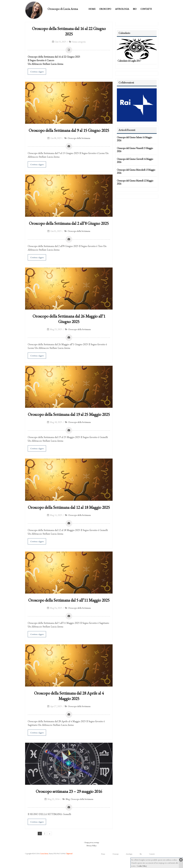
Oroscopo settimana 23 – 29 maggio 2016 (69, 791)
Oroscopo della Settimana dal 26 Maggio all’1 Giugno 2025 (69, 319)
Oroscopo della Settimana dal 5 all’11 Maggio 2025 (69, 600)
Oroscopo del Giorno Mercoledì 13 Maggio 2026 (136, 171)
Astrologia (122, 9)
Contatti (146, 9)
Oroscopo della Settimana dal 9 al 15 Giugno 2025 (69, 130)
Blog (68, 799)
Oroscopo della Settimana (79, 138)
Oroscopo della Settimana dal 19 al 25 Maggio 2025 (69, 414)
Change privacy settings (91, 842)
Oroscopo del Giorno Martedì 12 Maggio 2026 (135, 182)
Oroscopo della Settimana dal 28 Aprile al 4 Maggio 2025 (69, 696)
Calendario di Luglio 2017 (129, 61)
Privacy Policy (91, 846)
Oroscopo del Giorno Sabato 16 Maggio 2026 (134, 139)
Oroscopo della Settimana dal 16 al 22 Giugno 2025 (69, 31)
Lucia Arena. (44, 854)
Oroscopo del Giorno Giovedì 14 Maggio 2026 (135, 160)
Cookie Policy (142, 866)
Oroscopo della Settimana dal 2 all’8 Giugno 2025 (69, 223)
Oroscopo (105, 9)
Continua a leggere (37, 72)
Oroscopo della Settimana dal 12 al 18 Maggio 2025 (69, 507)
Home (92, 9)
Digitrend (69, 854)
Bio (135, 9)
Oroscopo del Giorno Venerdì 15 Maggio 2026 (135, 150)
